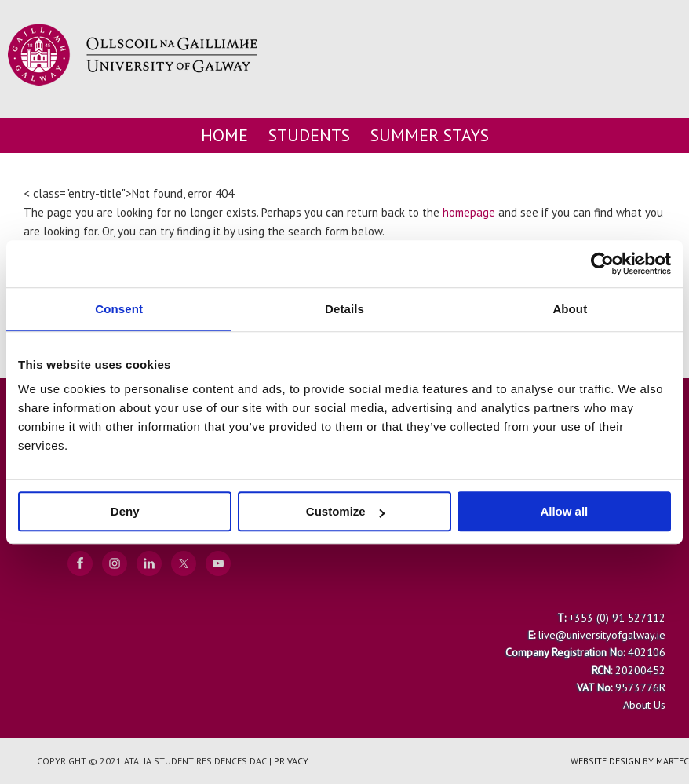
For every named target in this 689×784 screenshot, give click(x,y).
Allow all (564, 511)
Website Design (605, 761)
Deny (125, 511)
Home (224, 135)
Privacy (291, 761)
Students (309, 135)
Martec (673, 761)
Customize (345, 511)
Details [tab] (344, 309)
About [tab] (570, 309)
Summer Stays (430, 135)
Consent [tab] (119, 309)
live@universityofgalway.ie (602, 635)
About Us (644, 705)
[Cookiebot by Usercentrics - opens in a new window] (602, 264)
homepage (469, 212)
